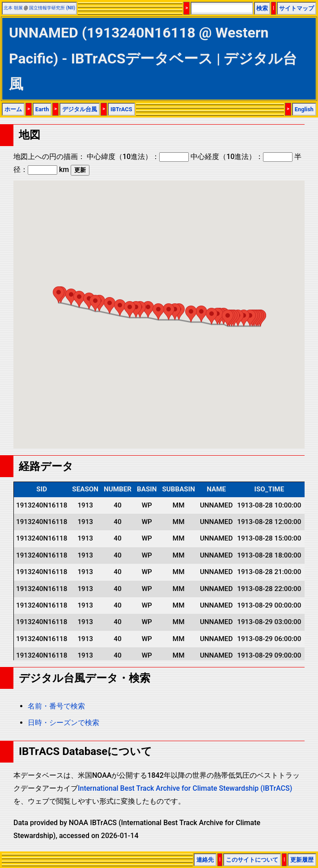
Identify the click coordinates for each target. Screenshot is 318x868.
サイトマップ (297, 8)
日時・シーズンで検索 (64, 723)
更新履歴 (302, 860)
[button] (250, 318)
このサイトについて (252, 860)
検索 (262, 8)
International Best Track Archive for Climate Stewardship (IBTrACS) (185, 788)
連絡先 (205, 860)
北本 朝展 (13, 8)
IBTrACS (121, 109)
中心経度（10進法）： (242, 157)
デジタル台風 (80, 109)
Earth (42, 109)
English (304, 109)
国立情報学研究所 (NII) (52, 8)
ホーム (13, 109)
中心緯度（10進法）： (138, 157)
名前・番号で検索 (56, 706)
